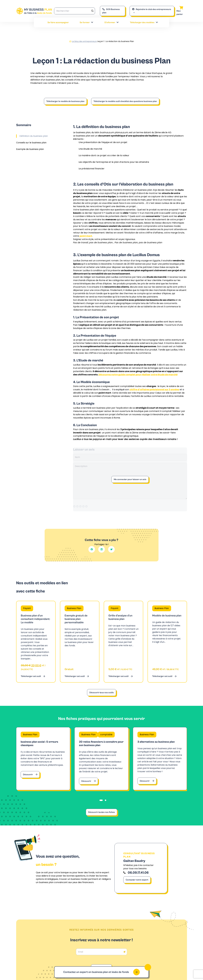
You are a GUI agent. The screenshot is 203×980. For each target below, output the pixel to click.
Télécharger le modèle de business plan (65, 101)
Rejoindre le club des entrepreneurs (152, 9)
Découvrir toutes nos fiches (102, 812)
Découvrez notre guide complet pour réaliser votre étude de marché (138, 375)
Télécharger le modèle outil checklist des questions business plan (125, 101)
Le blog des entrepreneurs (84, 41)
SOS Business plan (111, 11)
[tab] (101, 800)
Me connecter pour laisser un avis (130, 479)
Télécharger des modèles (144, 22)
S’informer (112, 22)
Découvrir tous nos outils (102, 693)
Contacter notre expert (137, 880)
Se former (87, 22)
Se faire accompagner (58, 22)
